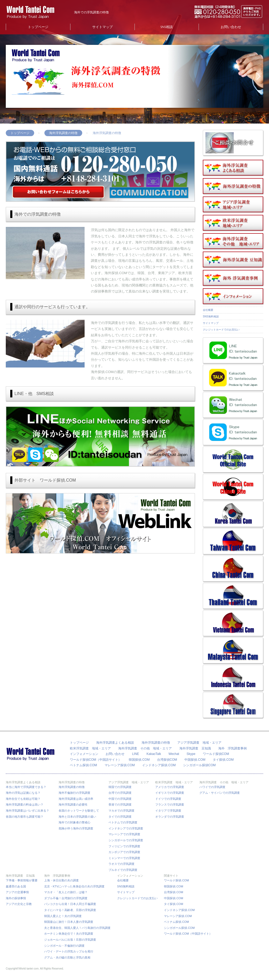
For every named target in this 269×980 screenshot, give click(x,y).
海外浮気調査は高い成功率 (77, 799)
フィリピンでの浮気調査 (124, 846)
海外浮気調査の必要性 (73, 805)
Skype (191, 754)
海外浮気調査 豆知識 (195, 748)
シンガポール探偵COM (199, 765)
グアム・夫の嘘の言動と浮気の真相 (67, 957)
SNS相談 (167, 27)
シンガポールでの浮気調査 (126, 840)
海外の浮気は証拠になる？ (23, 793)
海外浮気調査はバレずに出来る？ (29, 811)
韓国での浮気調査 (120, 787)
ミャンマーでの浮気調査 (124, 858)
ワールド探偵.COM (176, 880)
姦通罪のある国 (16, 886)
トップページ (38, 27)
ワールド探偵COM (216, 754)
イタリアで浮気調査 (168, 811)
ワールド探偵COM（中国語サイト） (96, 760)
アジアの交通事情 (17, 892)
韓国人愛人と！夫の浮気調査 (63, 916)
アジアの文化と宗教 (19, 904)
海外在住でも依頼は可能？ (23, 799)
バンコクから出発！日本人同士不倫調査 (70, 904)
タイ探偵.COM (223, 760)
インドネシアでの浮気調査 (126, 828)
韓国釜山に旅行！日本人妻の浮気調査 (69, 922)
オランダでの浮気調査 (170, 817)
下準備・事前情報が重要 (22, 880)
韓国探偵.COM (139, 760)
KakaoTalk (154, 754)
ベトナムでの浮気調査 (123, 822)
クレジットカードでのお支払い (221, 330)
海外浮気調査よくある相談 (115, 743)
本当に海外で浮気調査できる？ (27, 787)
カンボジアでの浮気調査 (124, 852)
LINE (136, 754)
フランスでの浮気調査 (170, 805)
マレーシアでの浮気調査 (124, 834)
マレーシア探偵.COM (120, 765)
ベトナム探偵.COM (83, 765)
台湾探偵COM (167, 760)
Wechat (174, 754)
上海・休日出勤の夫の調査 (61, 880)
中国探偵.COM (195, 760)
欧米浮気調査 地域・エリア (90, 748)
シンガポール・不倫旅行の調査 (64, 946)
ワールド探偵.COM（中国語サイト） (188, 934)
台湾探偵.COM (174, 892)
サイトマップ (102, 27)
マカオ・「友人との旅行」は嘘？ (66, 892)
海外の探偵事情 (16, 898)
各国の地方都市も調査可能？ (25, 817)
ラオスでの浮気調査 (121, 864)
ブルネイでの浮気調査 (123, 870)
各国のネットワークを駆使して (80, 811)
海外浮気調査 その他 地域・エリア (145, 748)
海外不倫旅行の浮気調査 (74, 793)
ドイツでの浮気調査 (168, 799)
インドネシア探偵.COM (159, 765)
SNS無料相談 (211, 316)
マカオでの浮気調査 (121, 811)
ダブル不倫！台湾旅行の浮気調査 (66, 898)
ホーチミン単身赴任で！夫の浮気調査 (69, 934)
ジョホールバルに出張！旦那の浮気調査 (70, 940)
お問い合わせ (231, 27)
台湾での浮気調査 (120, 793)
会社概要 (208, 310)
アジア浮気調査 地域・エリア (199, 743)
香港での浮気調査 (120, 805)
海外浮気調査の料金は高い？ (25, 805)
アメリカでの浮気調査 (170, 787)
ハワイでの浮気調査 (212, 787)
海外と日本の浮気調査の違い (77, 817)
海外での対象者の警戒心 (74, 822)
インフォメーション (84, 754)
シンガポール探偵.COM (179, 928)
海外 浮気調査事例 (232, 748)
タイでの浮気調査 (120, 817)
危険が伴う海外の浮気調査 (76, 828)
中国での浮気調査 (120, 799)
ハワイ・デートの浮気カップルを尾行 (69, 951)
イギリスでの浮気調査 (170, 793)
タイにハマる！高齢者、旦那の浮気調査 (70, 910)
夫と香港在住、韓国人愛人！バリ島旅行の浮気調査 (77, 928)
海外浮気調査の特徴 (63, 133)
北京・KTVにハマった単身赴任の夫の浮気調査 (74, 886)
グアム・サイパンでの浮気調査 (220, 793)
